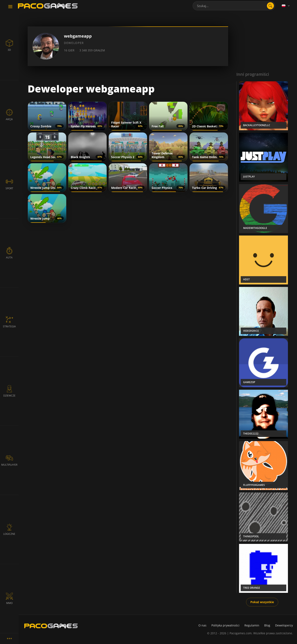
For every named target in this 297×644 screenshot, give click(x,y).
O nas (202, 625)
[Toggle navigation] (10, 7)
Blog (267, 625)
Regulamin (252, 625)
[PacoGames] (51, 626)
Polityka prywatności (225, 625)
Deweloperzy (284, 625)
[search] (270, 6)
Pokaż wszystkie (262, 602)
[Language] (286, 6)
